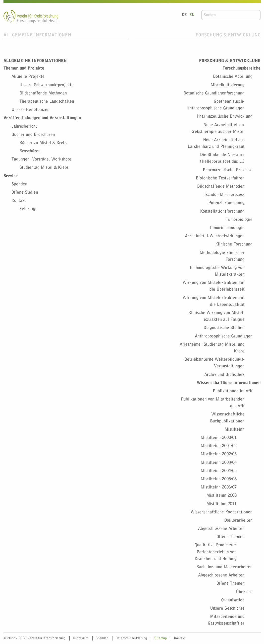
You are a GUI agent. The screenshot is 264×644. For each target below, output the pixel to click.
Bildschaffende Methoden (43, 93)
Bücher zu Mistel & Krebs (43, 143)
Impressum (80, 638)
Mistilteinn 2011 (221, 504)
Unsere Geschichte (227, 608)
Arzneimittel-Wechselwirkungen (215, 236)
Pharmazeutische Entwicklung (225, 116)
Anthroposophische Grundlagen (224, 336)
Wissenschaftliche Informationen (229, 383)
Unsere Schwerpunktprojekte (47, 85)
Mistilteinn (235, 429)
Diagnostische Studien (224, 328)
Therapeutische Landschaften (47, 101)
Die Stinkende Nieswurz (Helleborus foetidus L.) (222, 158)
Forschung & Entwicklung (228, 35)
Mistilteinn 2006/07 (219, 487)
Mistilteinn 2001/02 (219, 446)
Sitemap (160, 638)
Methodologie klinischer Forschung (222, 256)
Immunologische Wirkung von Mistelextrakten (217, 271)
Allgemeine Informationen (37, 35)
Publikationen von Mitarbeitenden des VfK (213, 402)
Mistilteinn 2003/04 (219, 462)
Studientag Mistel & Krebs (44, 167)
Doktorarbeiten (238, 520)
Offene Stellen (25, 192)
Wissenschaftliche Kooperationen (222, 512)
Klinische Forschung (234, 244)
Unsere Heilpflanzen (30, 110)
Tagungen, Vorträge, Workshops (42, 159)
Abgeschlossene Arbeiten (221, 528)
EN (192, 15)
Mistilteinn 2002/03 (219, 454)
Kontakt (19, 201)
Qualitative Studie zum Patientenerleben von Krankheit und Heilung (216, 552)
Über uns (244, 592)
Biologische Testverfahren (220, 178)
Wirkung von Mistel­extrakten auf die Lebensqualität (214, 301)
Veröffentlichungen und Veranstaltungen (42, 118)
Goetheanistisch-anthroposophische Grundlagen (216, 105)
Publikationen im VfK (233, 391)
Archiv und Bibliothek (224, 374)
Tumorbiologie (239, 219)
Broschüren (30, 151)
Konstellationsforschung (222, 211)
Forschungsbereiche (241, 68)
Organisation (233, 600)
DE (184, 15)
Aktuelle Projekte (28, 76)
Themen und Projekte (24, 68)
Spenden (19, 184)
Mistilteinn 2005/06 (219, 479)
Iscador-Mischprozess (224, 195)
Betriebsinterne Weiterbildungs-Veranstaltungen (214, 363)
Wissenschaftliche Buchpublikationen (227, 417)
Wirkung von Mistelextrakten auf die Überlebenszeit (214, 286)
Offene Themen (231, 537)
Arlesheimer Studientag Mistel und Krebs (212, 348)
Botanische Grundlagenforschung (214, 93)
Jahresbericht (24, 126)
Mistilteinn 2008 (221, 495)
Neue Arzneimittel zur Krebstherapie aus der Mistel (217, 128)
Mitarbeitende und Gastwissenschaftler (226, 620)
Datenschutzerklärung (131, 638)
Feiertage (28, 209)
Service (11, 176)
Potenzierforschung (226, 203)
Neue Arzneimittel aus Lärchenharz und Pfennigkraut (216, 143)
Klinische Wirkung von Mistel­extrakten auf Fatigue (216, 316)
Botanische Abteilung (233, 76)
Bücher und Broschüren (33, 134)
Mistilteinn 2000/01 (219, 438)
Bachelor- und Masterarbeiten (224, 567)
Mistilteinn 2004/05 (219, 471)
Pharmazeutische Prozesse (228, 170)
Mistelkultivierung (228, 85)
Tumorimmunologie (227, 228)
